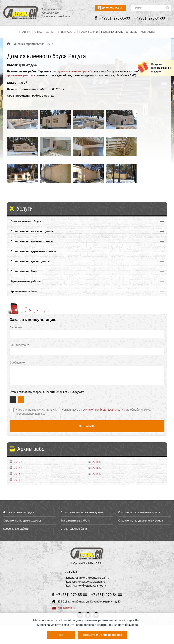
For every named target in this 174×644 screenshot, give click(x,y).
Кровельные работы (24, 291)
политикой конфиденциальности (102, 410)
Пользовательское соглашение (85, 582)
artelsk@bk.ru (64, 608)
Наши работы (66, 32)
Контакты (148, 32)
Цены (50, 32)
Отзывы (132, 32)
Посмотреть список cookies (102, 635)
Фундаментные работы (26, 281)
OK (61, 635)
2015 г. (16, 474)
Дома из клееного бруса (26, 221)
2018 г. (94, 462)
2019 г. (16, 462)
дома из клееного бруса (74, 71)
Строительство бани (24, 271)
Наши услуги (89, 32)
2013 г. (16, 480)
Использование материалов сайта (87, 578)
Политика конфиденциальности (85, 586)
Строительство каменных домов (32, 241)
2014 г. (94, 474)
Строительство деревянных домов (33, 251)
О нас (39, 32)
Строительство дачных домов (30, 261)
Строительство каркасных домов (32, 231)
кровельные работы (20, 75)
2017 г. (16, 468)
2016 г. (94, 468)
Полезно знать (112, 32)
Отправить (87, 426)
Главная (25, 32)
